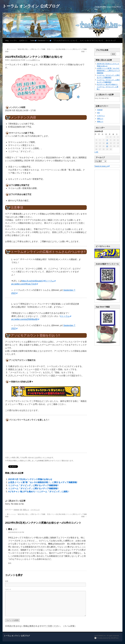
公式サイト (24, 40)
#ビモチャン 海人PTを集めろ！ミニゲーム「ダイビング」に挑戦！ (39, 492)
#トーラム (49, 281)
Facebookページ (44, 40)
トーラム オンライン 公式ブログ (31, 6)
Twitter (33, 40)
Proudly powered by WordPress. (108, 638)
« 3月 (96, 152)
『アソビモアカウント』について (65, 40)
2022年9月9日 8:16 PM (16, 532)
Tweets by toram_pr (101, 166)
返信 (10, 563)
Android (16, 510)
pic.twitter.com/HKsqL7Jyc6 (24, 284)
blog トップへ (11, 40)
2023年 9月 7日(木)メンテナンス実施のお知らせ (30, 479)
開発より (100, 122)
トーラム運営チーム (33, 60)
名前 (7, 581)
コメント (8, 589)
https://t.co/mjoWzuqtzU (32, 281)
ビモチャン (101, 116)
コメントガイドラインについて (91, 40)
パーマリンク (35, 510)
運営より (26, 510)
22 (107, 146)
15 (107, 143)
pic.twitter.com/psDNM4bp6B (24, 319)
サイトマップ (111, 40)
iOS (21, 510)
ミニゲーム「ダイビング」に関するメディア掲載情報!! (33, 485)
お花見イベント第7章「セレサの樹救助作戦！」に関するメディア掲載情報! (43, 482)
